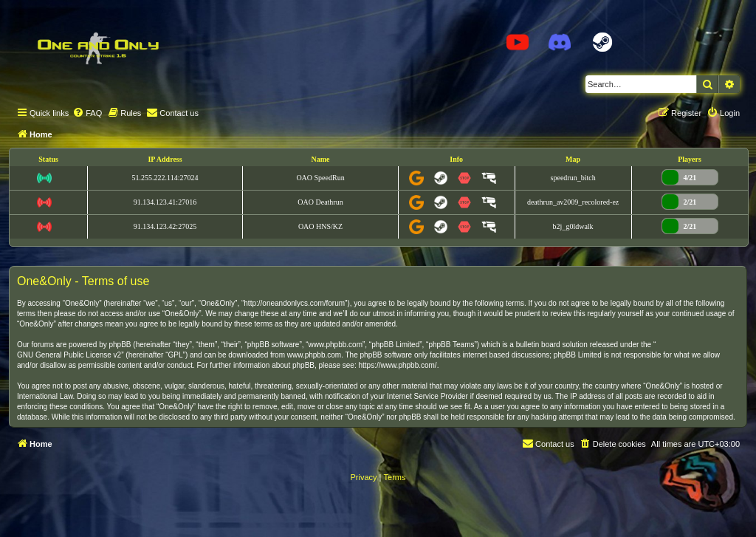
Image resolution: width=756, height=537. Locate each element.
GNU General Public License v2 (69, 355)
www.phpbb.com (314, 355)
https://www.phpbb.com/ (397, 365)
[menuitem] (87, 113)
